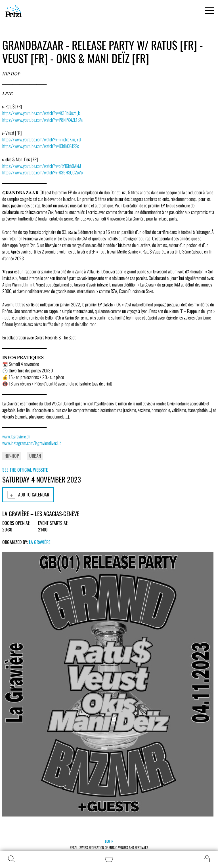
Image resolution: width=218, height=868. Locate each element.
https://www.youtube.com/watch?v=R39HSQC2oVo (42, 172)
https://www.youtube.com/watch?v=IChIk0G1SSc (41, 146)
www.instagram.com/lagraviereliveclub (32, 443)
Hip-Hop (12, 456)
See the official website (25, 470)
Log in (109, 841)
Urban (35, 456)
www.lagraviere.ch (16, 436)
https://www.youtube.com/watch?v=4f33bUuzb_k (41, 113)
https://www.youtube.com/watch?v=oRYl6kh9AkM (42, 166)
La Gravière (40, 542)
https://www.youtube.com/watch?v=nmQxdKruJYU (42, 139)
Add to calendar (28, 495)
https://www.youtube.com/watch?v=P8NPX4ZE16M (42, 120)
